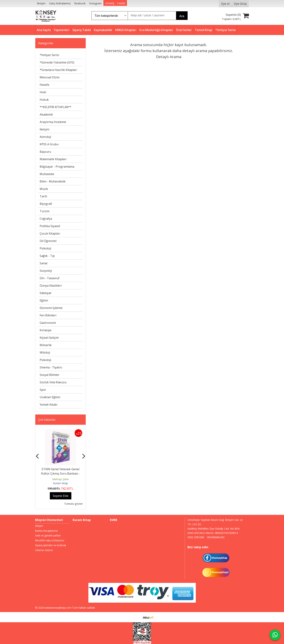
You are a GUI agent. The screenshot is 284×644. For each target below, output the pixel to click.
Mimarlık (46, 345)
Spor (43, 390)
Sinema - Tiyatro (51, 367)
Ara (182, 16)
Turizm (45, 211)
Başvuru (45, 152)
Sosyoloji (46, 271)
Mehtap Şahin (61, 479)
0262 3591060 (196, 537)
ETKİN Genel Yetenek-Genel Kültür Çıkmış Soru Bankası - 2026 (60, 473)
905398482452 (216, 537)
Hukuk (44, 100)
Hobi (43, 92)
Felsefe (44, 85)
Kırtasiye (46, 330)
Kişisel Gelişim (49, 338)
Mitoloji (45, 352)
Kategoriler (46, 43)
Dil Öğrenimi (48, 241)
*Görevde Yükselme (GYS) (57, 62)
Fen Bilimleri (48, 315)
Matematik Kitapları (53, 159)
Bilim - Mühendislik (53, 181)
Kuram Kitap (60, 483)
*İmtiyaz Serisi (49, 55)
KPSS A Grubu (49, 144)
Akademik (46, 114)
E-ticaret (136, 617)
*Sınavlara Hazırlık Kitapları (58, 70)
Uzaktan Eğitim (50, 397)
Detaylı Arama (169, 57)
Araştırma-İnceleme (53, 122)
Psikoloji (45, 248)
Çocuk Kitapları (50, 233)
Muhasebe (47, 174)
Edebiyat (45, 293)
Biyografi (46, 204)
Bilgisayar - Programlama (57, 167)
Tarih (43, 196)
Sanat (44, 263)
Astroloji (45, 137)
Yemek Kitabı (48, 405)
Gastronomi (48, 323)
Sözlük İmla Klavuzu (53, 382)
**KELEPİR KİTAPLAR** (56, 107)
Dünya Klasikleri (51, 286)
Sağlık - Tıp (47, 256)
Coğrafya (46, 219)
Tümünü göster (73, 504)
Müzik (44, 189)
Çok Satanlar (47, 420)
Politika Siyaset (50, 226)
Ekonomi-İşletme (51, 308)
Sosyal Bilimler (50, 375)
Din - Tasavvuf (50, 278)
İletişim (44, 129)
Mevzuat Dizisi (50, 77)
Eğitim (44, 300)
